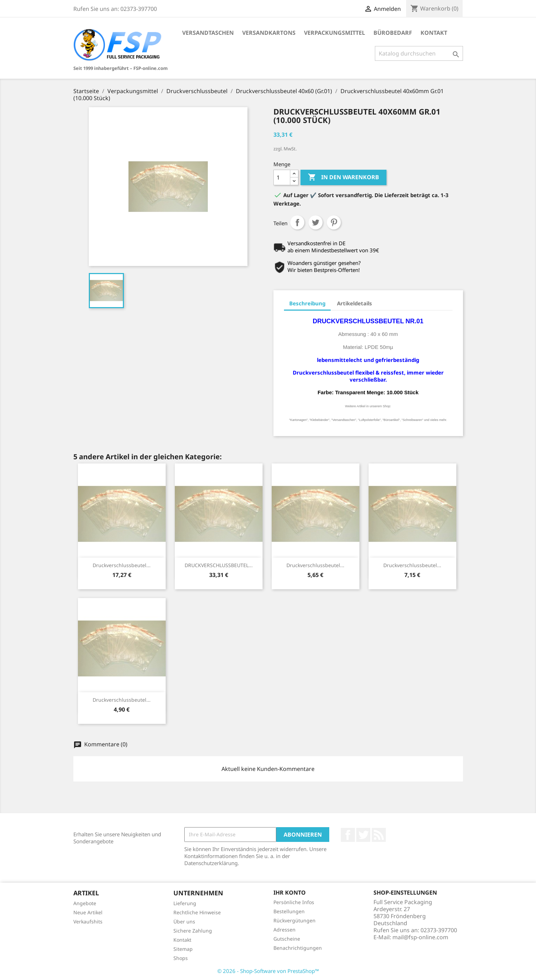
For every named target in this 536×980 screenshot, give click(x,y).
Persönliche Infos (294, 902)
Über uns (184, 921)
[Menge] (282, 177)
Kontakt (434, 33)
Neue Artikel (88, 912)
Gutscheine (287, 939)
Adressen (284, 930)
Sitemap (183, 949)
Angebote (85, 903)
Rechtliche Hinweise (197, 912)
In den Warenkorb (343, 177)
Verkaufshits (88, 921)
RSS (379, 835)
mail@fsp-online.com (420, 937)
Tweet (316, 222)
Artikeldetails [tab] (355, 303)
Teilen (297, 222)
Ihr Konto (290, 893)
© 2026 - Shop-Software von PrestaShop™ (268, 971)
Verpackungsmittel (335, 33)
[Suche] (419, 53)
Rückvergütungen (295, 920)
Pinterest (334, 222)
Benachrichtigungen (298, 948)
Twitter (363, 835)
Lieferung (185, 903)
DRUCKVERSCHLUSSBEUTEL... (219, 565)
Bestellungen (289, 911)
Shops (181, 958)
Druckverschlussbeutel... (122, 565)
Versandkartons (269, 33)
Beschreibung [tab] (307, 303)
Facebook (348, 835)
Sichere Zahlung (193, 931)
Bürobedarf (393, 33)
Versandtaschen (208, 33)
